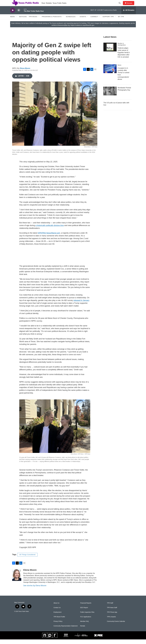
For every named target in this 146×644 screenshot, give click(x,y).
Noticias (23, 21)
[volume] (19, 15)
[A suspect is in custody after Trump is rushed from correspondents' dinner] (110, 73)
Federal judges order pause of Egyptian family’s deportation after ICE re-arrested (124, 57)
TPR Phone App (112, 617)
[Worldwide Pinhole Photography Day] (110, 96)
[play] (13, 15)
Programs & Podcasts (52, 21)
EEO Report (84, 612)
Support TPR (108, 21)
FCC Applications (86, 621)
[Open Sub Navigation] (16, 21)
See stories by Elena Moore (35, 590)
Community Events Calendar (116, 626)
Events (83, 21)
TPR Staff (110, 608)
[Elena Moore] (17, 579)
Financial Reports (86, 608)
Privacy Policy (58, 626)
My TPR (121, 21)
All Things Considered (27, 559)
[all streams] (129, 15)
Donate (131, 5)
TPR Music (33, 21)
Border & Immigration (122, 49)
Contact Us (57, 612)
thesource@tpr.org (64, 30)
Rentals (83, 631)
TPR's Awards (111, 621)
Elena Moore (25, 73)
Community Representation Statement (66, 631)
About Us (56, 608)
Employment (57, 617)
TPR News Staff (112, 612)
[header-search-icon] (121, 5)
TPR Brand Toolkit (59, 621)
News (12, 21)
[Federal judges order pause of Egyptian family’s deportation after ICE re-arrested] (110, 52)
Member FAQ (84, 626)
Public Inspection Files (87, 617)
